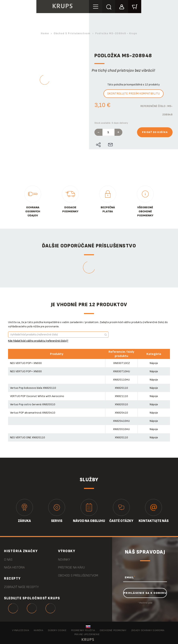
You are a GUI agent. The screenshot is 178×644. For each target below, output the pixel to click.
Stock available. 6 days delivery (111, 123)
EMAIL (130, 577)
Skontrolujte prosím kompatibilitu (133, 94)
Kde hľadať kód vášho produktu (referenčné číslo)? (38, 341)
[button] (122, 6)
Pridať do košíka (155, 132)
